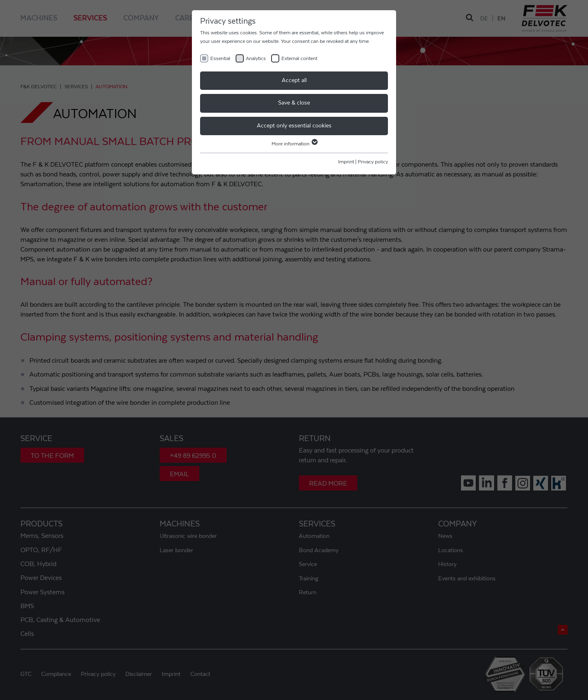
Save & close (294, 103)
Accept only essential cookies (294, 126)
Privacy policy (373, 162)
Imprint (346, 162)
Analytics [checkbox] (256, 58)
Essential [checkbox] (220, 58)
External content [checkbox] (299, 58)
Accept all (294, 80)
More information (294, 144)
